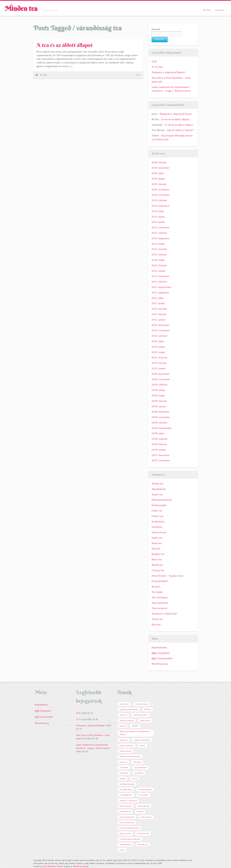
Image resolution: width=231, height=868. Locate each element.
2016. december (160, 168)
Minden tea (21, 9)
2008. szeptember (162, 428)
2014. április (158, 222)
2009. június (158, 390)
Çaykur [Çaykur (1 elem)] (122, 850)
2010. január (159, 368)
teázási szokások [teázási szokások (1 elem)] (126, 806)
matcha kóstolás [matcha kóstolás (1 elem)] (125, 751)
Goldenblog (158, 522)
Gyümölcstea (159, 532)
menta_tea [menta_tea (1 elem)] (123, 762)
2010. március (159, 357)
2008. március (159, 439)
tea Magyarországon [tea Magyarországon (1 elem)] (127, 784)
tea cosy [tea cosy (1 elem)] (135, 779)
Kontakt (220, 10)
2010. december (160, 325)
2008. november (161, 417)
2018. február (159, 162)
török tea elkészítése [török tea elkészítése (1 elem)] (127, 817)
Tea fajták (157, 592)
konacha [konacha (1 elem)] (123, 726)
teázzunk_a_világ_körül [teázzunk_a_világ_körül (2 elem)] (128, 800)
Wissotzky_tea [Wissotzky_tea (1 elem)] (143, 844)
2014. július (158, 211)
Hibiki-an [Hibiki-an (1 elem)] (148, 709)
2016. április (158, 179)
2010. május (158, 352)
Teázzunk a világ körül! (164, 614)
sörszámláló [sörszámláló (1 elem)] (124, 773)
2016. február (159, 184)
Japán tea (157, 538)
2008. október (160, 423)
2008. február (159, 444)
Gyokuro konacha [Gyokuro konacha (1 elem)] (142, 704)
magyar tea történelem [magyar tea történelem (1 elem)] (142, 740)
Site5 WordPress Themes (53, 866)
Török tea (157, 619)
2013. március (159, 249)
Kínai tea (156, 543)
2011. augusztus (160, 293)
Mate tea (157, 559)
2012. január (158, 271)
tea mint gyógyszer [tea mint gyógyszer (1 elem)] (145, 789)
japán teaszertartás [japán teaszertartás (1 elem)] (140, 715)
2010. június (158, 347)
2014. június (158, 217)
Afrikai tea (157, 484)
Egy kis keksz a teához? (180, 130)
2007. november (161, 460)
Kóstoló (156, 549)
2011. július (158, 298)
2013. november (161, 227)
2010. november (161, 330)
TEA (154, 62)
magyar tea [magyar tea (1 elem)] (124, 740)
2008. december (161, 412)
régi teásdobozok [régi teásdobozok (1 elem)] (140, 767)
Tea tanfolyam (160, 597)
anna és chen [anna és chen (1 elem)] (124, 704)
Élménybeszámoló (162, 500)
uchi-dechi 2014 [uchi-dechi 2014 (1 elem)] (143, 833)
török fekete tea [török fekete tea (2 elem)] (125, 811)
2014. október (159, 200)
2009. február (159, 401)
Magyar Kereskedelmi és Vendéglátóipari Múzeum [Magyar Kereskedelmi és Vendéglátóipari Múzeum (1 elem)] (135, 733)
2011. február (159, 314)
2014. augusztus (160, 206)
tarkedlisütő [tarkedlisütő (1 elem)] (139, 773)
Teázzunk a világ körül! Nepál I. (169, 72)
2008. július (158, 433)
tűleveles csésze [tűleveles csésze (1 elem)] (125, 833)
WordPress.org (160, 664)
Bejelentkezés (159, 647)
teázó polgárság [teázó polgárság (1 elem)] (144, 806)
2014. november (161, 195)
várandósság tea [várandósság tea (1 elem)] (126, 844)
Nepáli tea (157, 565)
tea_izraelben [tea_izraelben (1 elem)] (143, 795)
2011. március (159, 309)
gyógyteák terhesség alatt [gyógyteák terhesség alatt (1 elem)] (129, 709)
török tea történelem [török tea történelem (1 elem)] (127, 822)
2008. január (159, 450)
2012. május (158, 260)
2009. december (161, 374)
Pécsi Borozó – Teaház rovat (167, 576)
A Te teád (157, 67)
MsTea (207, 10)
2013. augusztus (160, 238)
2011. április (158, 303)
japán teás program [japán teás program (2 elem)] (127, 720)
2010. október (159, 336)
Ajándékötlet (159, 489)
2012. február (159, 265)
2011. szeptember (161, 287)
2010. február (159, 363)
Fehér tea (157, 511)
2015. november (160, 190)
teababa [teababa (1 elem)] (122, 779)
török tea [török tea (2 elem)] (140, 811)
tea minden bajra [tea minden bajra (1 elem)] (126, 789)
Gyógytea (157, 527)
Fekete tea (157, 516)
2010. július (158, 341)
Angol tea (157, 494)
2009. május (158, 396)
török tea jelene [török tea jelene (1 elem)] (146, 817)
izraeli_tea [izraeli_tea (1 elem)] (123, 715)
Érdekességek (159, 505)
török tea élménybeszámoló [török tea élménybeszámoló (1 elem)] (129, 828)
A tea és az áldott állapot (64, 45)
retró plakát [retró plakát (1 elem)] (124, 767)
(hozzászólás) (162, 658)
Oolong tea (158, 570)
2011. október (159, 282)
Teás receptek (159, 608)
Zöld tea (156, 625)
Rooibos (156, 587)
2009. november (161, 379)
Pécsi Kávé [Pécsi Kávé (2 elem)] (137, 762)
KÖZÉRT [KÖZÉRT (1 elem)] (135, 726)
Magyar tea (158, 554)
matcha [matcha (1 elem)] (142, 745)
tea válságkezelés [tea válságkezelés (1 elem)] (126, 795)
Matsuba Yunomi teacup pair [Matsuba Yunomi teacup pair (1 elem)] (130, 756)
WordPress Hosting (81, 866)
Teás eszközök (160, 603)
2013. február (159, 255)
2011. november (160, 276)
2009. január (159, 406)
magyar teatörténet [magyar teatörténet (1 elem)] (126, 745)
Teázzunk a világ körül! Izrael (175, 114)
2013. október (159, 233)
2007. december (161, 455)
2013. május (158, 244)
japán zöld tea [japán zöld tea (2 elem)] (145, 720)
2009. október (160, 385)
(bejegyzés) (161, 653)
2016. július (158, 173)
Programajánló (160, 581)
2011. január (158, 320)
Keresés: (156, 29)
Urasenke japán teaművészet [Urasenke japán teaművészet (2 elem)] (130, 839)
